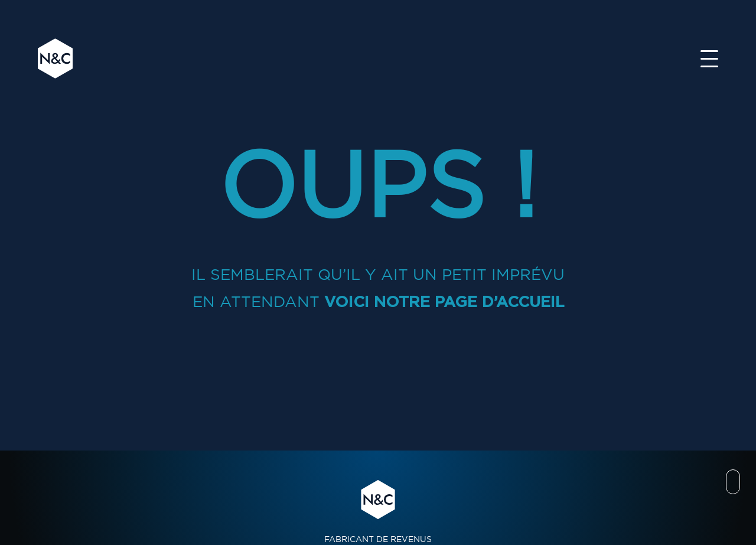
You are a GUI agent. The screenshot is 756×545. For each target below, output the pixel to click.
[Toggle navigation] (709, 59)
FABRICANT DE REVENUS (378, 511)
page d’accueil (499, 301)
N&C (55, 58)
